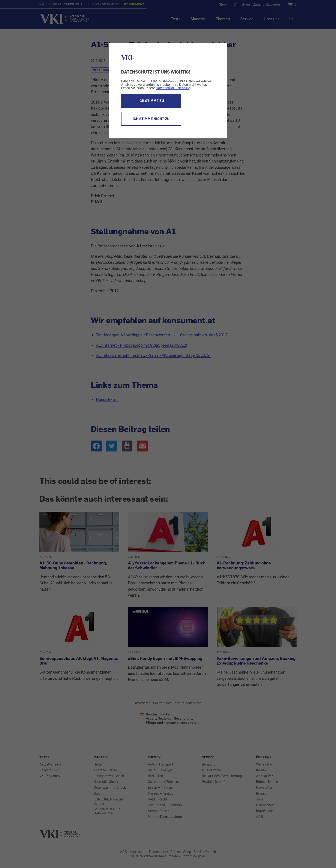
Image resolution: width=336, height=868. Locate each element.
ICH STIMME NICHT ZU (151, 119)
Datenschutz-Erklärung (173, 88)
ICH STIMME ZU (151, 101)
